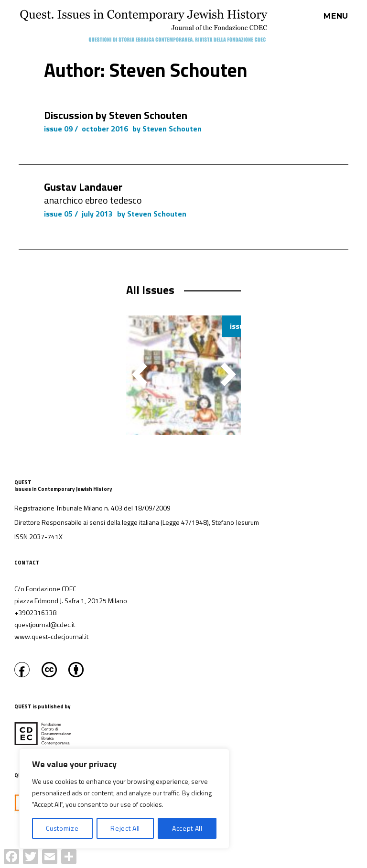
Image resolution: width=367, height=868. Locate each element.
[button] (228, 374)
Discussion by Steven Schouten (116, 115)
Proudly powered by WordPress (178, 863)
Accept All (187, 828)
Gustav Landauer (83, 187)
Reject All (125, 828)
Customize (62, 828)
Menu (336, 16)
